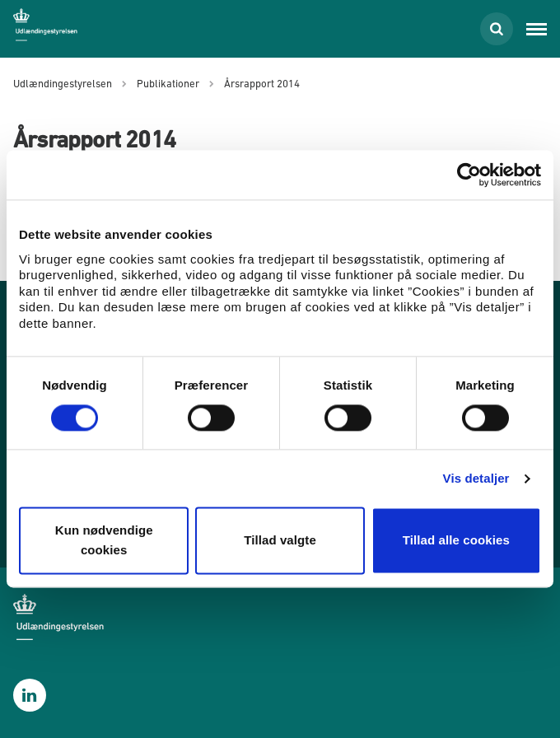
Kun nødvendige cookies (104, 541)
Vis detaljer (476, 478)
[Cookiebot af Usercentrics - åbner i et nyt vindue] (469, 175)
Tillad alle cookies (456, 541)
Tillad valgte (280, 541)
